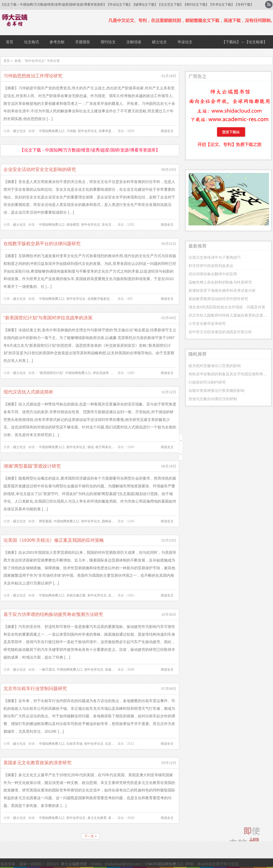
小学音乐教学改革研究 (207, 324)
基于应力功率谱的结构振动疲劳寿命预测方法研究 (53, 614)
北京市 (110, 744)
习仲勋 (71, 131)
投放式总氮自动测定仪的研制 (213, 399)
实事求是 (105, 131)
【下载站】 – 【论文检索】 (244, 42)
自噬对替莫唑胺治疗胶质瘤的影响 (216, 391)
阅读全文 (167, 131)
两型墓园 (45, 521)
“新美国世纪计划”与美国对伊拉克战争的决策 (48, 318)
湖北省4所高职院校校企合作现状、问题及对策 (227, 307)
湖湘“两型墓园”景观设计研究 (32, 466)
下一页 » (90, 836)
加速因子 (111, 670)
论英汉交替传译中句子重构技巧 (215, 257)
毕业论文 (185, 42)
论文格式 (31, 42)
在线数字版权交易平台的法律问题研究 (42, 244)
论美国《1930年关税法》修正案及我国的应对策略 (54, 540)
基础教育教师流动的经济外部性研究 (218, 299)
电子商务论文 (105, 447)
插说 (91, 447)
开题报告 (83, 42)
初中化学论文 (87, 131)
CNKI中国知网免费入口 (164, 864)
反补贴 (113, 595)
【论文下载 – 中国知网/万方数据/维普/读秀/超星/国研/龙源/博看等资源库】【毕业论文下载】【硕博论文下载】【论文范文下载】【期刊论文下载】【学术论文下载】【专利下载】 (127, 5)
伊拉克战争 (101, 373)
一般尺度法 (47, 670)
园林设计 (108, 521)
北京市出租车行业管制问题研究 (35, 689)
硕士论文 (159, 42)
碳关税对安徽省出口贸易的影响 (215, 366)
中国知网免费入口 (52, 131)
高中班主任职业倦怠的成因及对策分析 (220, 332)
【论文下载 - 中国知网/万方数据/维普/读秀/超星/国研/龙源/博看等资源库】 (90, 150)
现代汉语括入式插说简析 (28, 392)
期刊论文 (108, 42)
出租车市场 (74, 744)
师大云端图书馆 (74, 864)
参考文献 (57, 42)
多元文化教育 (97, 818)
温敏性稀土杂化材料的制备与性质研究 (220, 282)
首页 (10, 42)
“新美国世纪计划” (51, 373)
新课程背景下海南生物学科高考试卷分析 (222, 290)
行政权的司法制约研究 (207, 382)
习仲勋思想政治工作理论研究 (33, 76)
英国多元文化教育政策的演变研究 (37, 763)
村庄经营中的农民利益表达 (211, 266)
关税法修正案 (76, 595)
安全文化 (108, 225)
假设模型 (73, 225)
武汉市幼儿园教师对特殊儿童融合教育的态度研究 (230, 315)
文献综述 (134, 42)
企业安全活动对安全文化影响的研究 (40, 170)
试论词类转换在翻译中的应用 (213, 274)
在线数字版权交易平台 (103, 299)
